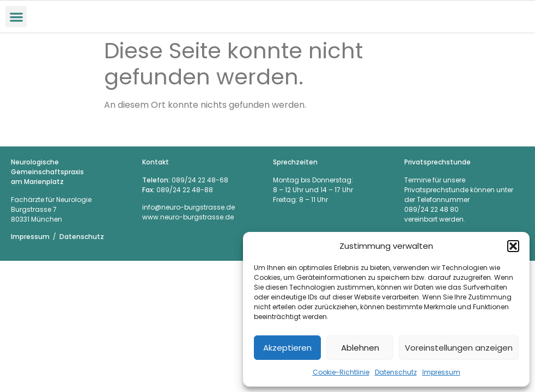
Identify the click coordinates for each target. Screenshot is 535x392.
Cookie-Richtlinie (341, 372)
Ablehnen (360, 348)
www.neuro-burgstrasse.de (188, 217)
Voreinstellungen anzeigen (459, 348)
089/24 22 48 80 (431, 209)
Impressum (441, 372)
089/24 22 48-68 (200, 180)
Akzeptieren (287, 348)
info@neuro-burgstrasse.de (189, 207)
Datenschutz (396, 372)
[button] (513, 246)
